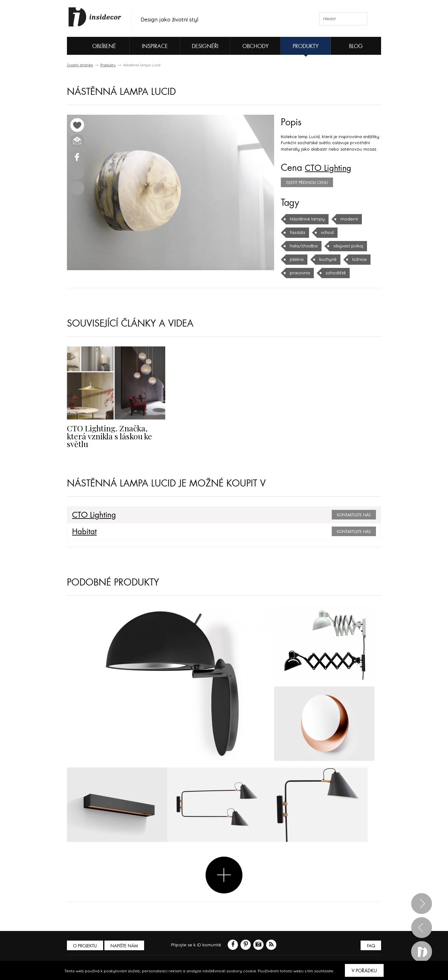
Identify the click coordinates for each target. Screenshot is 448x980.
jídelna (341, 246)
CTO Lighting (331, 168)
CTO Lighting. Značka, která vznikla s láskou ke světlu (114, 432)
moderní (346, 219)
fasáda (297, 232)
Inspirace (155, 46)
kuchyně (298, 259)
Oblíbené (93, 46)
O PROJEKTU (86, 945)
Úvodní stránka (80, 65)
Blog (356, 46)
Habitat (83, 531)
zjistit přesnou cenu (307, 183)
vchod (325, 232)
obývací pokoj (304, 246)
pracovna (362, 259)
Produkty (306, 46)
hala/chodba (360, 232)
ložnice (329, 259)
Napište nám (126, 945)
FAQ (370, 945)
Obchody (256, 46)
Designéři (205, 46)
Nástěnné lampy (306, 219)
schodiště (299, 273)
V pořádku (364, 971)
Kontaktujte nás (354, 514)
